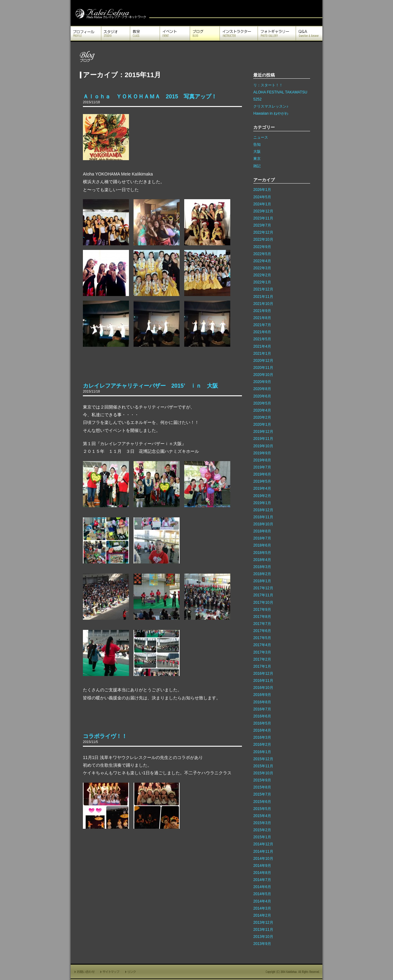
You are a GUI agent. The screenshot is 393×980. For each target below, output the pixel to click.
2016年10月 (263, 688)
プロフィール (86, 33)
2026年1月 (262, 190)
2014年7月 (262, 880)
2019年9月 (262, 453)
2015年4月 (262, 816)
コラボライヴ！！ (105, 736)
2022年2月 (262, 275)
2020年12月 (263, 361)
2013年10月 (263, 937)
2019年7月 (262, 467)
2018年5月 (262, 553)
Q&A (309, 33)
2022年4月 (262, 261)
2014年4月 (262, 901)
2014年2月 (262, 915)
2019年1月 (262, 503)
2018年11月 (263, 517)
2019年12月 (263, 432)
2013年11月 (263, 930)
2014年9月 (262, 866)
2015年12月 (263, 759)
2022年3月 (262, 268)
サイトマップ (110, 972)
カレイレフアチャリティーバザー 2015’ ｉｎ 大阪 (150, 386)
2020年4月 (262, 410)
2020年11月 (263, 368)
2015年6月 (262, 802)
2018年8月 (262, 531)
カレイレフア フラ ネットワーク (110, 13)
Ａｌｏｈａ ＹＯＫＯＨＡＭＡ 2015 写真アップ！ (150, 97)
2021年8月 (262, 318)
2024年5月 (262, 197)
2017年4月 (262, 645)
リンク (131, 972)
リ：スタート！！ (268, 85)
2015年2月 (262, 830)
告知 (257, 144)
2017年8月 (262, 617)
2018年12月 (263, 510)
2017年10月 (263, 603)
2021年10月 (263, 304)
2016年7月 (262, 709)
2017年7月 (262, 624)
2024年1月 (262, 204)
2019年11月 (263, 439)
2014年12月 (263, 844)
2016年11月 (263, 681)
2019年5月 (262, 481)
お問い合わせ (84, 972)
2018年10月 (263, 524)
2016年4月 (262, 730)
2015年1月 (262, 837)
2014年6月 (262, 887)
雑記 (257, 166)
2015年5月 (262, 809)
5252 (257, 99)
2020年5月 (262, 403)
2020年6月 (262, 396)
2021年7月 (262, 325)
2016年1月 (262, 752)
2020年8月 (262, 389)
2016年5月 (262, 723)
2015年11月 (263, 766)
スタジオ (116, 33)
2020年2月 (262, 417)
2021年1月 (262, 354)
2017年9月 (262, 610)
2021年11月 (263, 297)
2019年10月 (263, 446)
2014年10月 (263, 859)
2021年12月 (263, 289)
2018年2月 (262, 574)
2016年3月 (262, 737)
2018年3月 (262, 567)
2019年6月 (262, 474)
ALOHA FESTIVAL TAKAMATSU (280, 92)
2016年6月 (262, 716)
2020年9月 (262, 382)
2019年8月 (262, 460)
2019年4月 (262, 488)
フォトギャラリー (277, 33)
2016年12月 (263, 674)
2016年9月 (262, 695)
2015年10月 (263, 773)
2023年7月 (262, 225)
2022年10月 (263, 239)
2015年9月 (262, 780)
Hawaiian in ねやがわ (271, 113)
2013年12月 (263, 923)
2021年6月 (262, 332)
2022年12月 (263, 232)
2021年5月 (262, 339)
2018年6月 (262, 545)
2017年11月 (263, 595)
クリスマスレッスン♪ (271, 106)
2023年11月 (263, 218)
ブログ (205, 33)
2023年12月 (263, 211)
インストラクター (239, 33)
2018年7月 (262, 538)
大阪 (257, 152)
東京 (257, 159)
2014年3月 (262, 908)
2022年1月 (262, 282)
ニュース (261, 137)
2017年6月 (262, 631)
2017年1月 (262, 666)
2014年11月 (263, 852)
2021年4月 (262, 346)
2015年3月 (262, 823)
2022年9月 (262, 247)
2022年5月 (262, 254)
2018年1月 (262, 581)
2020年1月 (262, 425)
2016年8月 (262, 702)
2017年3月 (262, 652)
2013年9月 (262, 944)
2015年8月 (262, 787)
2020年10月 (263, 375)
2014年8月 (262, 873)
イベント (175, 33)
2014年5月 (262, 894)
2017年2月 (262, 659)
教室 (145, 33)
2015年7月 (262, 794)
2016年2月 (262, 745)
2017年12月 (263, 588)
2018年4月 (262, 560)
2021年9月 (262, 311)
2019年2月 (262, 496)
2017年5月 (262, 638)
